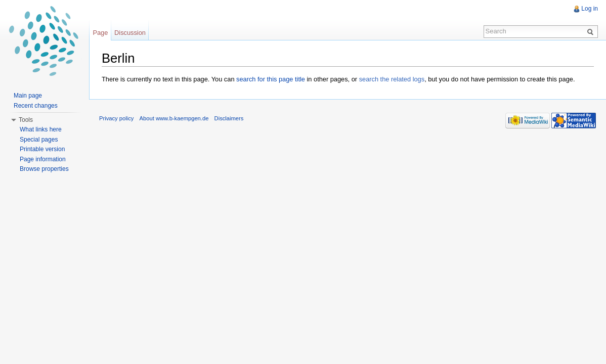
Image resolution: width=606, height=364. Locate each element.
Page (100, 33)
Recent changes (36, 106)
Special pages (39, 140)
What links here (41, 129)
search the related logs (392, 79)
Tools (26, 120)
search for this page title (271, 79)
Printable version (42, 149)
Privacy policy (116, 118)
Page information (43, 159)
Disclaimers (229, 118)
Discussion (130, 33)
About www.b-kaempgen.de (174, 118)
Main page (28, 96)
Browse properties (44, 169)
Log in (590, 9)
